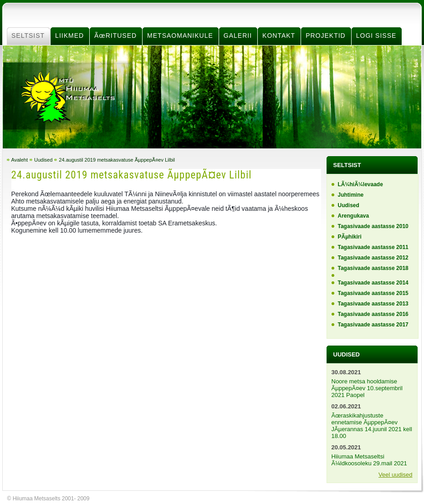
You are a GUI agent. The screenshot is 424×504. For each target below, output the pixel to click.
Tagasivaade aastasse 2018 (373, 268)
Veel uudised (395, 475)
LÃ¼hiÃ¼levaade (360, 184)
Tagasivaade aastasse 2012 (373, 258)
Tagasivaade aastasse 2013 (373, 304)
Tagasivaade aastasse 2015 (373, 293)
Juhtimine (351, 195)
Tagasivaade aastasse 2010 (373, 226)
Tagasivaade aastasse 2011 (373, 247)
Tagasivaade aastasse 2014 (373, 283)
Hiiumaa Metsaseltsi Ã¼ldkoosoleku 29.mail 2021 (369, 460)
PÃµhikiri (350, 237)
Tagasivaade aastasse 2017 (373, 325)
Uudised (43, 160)
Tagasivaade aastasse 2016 (373, 314)
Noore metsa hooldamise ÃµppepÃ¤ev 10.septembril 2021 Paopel (367, 388)
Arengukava (354, 216)
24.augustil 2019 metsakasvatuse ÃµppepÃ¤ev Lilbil (117, 160)
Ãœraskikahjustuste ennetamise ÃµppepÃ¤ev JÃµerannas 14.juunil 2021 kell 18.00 (372, 426)
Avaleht (20, 160)
